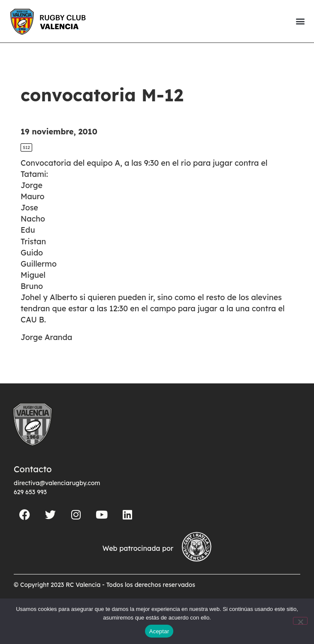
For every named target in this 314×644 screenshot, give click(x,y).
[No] (300, 621)
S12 (26, 147)
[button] (300, 21)
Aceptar (159, 631)
